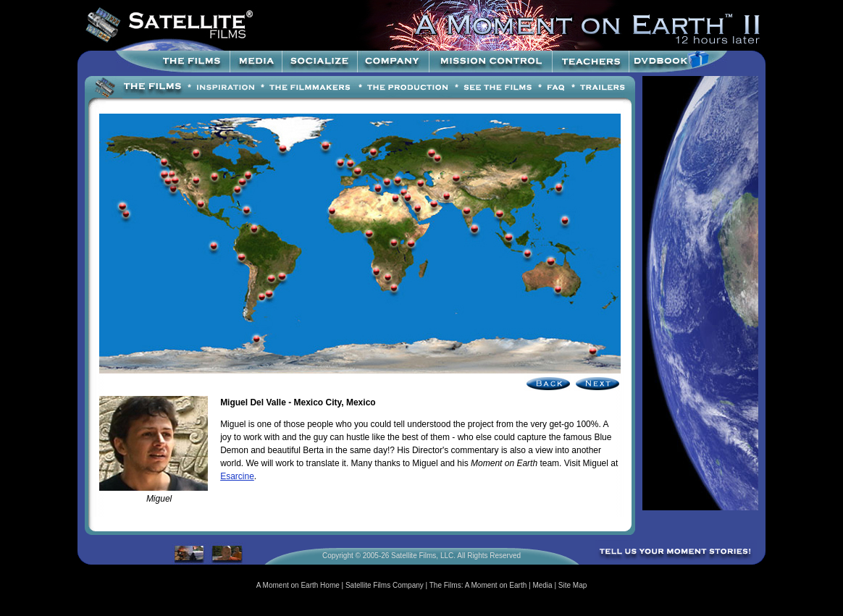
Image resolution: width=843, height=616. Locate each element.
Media (542, 585)
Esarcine (237, 476)
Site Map (573, 585)
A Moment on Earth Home (298, 585)
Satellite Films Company (385, 585)
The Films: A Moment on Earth (478, 585)
